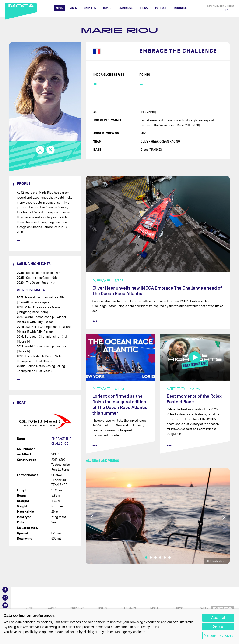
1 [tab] (146, 558)
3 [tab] (155, 558)
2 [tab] (151, 558)
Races (73, 8)
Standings (125, 8)
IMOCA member (216, 6)
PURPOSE (161, 8)
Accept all (218, 618)
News (59, 8)
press (231, 6)
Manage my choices (218, 635)
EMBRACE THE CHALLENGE (178, 51)
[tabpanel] (158, 516)
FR (233, 10)
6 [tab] (169, 558)
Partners (180, 8)
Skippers (90, 8)
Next (223, 517)
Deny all (218, 626)
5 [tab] (165, 558)
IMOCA (144, 8)
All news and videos (102, 461)
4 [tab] (160, 558)
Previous (92, 517)
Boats (107, 8)
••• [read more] (95, 321)
